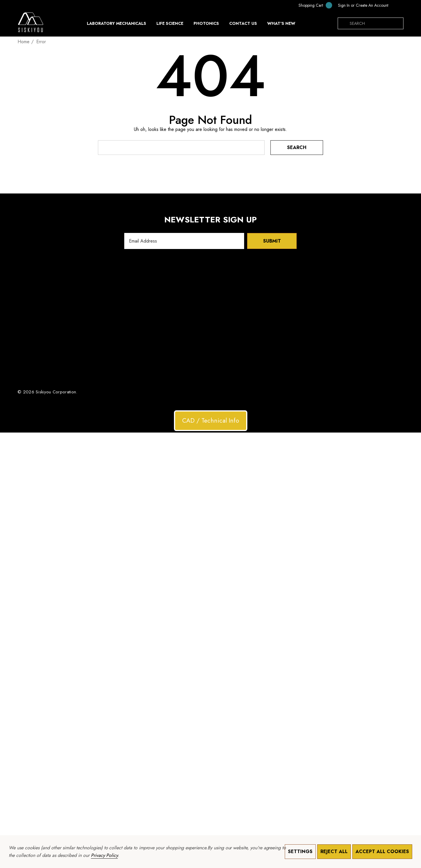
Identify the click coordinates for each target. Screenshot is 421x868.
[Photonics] (206, 25)
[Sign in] (344, 5)
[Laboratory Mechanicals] (117, 25)
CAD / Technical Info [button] (211, 421)
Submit (272, 241)
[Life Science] (170, 25)
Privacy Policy (104, 855)
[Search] (344, 23)
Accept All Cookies (382, 851)
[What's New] (281, 25)
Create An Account (372, 5)
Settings (300, 851)
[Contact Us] (243, 23)
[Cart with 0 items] (311, 5)
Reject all (334, 851)
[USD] (397, 5)
